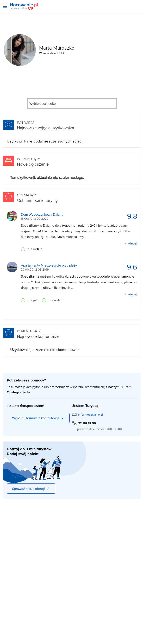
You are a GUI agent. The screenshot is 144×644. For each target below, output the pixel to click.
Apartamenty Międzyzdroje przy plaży (49, 265)
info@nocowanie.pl (91, 415)
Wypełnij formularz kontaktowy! (38, 418)
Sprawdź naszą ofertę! (31, 489)
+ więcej (131, 243)
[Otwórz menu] (5, 6)
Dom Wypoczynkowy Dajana (42, 214)
